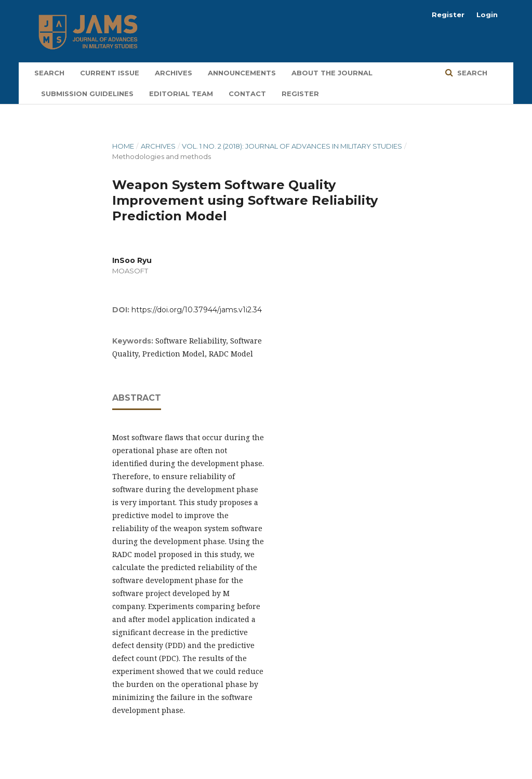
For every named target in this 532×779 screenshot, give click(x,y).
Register (300, 94)
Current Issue (110, 73)
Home (123, 146)
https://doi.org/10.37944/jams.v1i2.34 (197, 310)
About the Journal (332, 73)
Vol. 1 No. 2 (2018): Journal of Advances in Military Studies (292, 146)
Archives (174, 73)
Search (49, 73)
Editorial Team (181, 94)
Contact (247, 94)
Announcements (242, 73)
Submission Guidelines (87, 94)
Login (487, 15)
